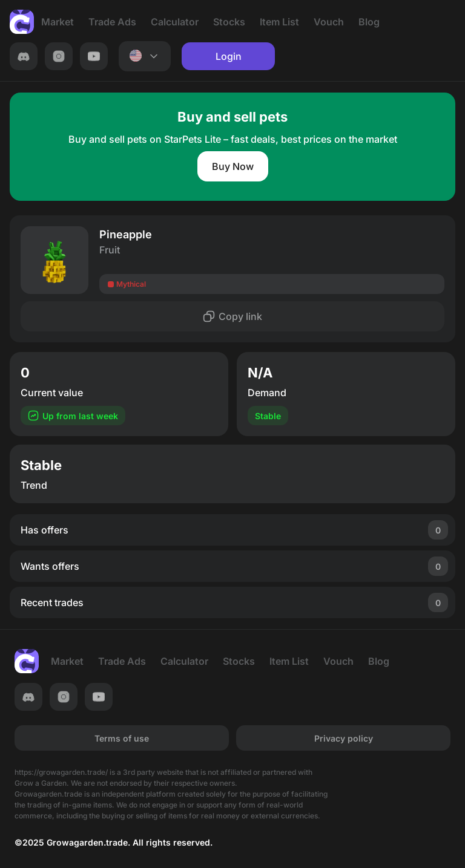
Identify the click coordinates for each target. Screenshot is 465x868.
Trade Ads (112, 22)
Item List (279, 22)
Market (58, 22)
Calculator (175, 22)
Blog (369, 22)
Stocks (229, 22)
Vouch (329, 22)
